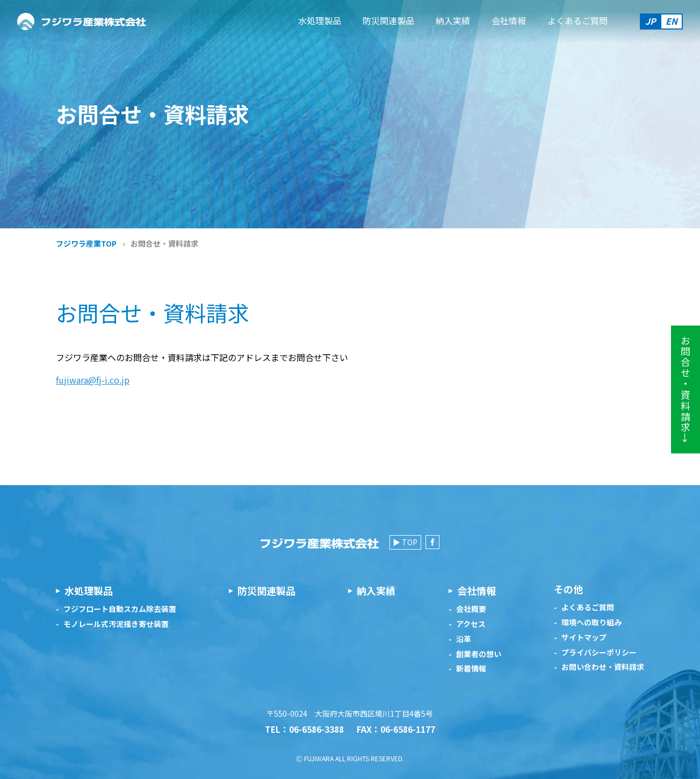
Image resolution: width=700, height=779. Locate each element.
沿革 (464, 639)
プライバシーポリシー (599, 652)
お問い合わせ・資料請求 (603, 667)
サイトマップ (584, 637)
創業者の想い (479, 654)
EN (672, 21)
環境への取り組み (591, 622)
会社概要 (471, 609)
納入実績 (453, 20)
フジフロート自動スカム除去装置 (120, 609)
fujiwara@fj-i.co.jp (93, 380)
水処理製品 (320, 20)
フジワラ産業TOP (86, 243)
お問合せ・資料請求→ (685, 390)
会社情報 (509, 20)
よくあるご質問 (578, 20)
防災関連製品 (388, 20)
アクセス (471, 624)
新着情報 (471, 669)
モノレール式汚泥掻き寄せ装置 (116, 624)
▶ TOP (405, 542)
